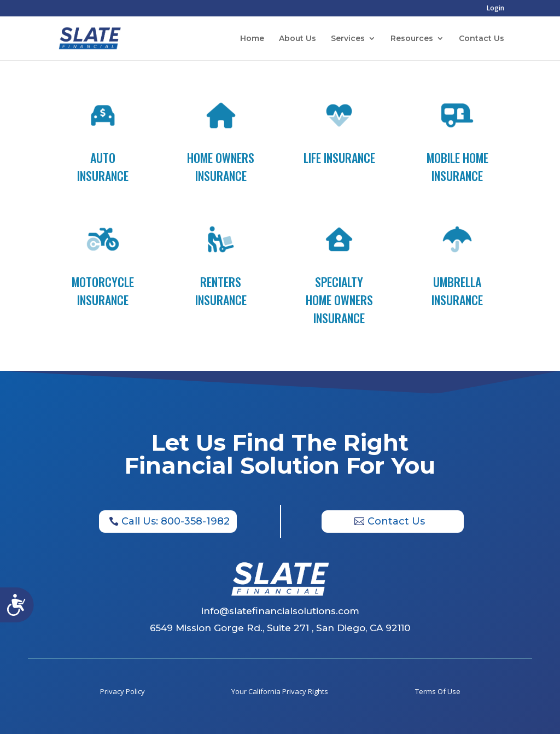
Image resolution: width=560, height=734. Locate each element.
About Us (297, 39)
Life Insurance (339, 158)
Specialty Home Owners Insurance (339, 300)
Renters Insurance (221, 291)
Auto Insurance (103, 167)
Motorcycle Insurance (103, 291)
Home (252, 39)
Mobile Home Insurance (457, 167)
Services (348, 39)
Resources (412, 39)
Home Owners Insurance (221, 167)
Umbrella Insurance (457, 291)
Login (495, 9)
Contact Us (482, 39)
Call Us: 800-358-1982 (176, 521)
